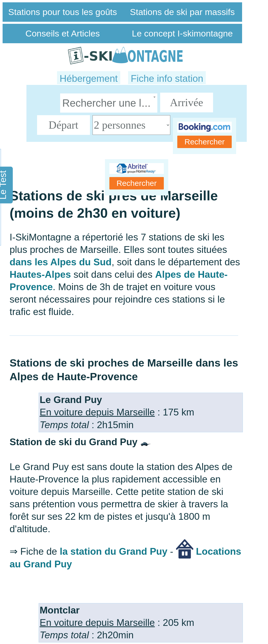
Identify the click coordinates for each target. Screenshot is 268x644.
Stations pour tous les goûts (63, 12)
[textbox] (109, 103)
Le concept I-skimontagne (182, 33)
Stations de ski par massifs (182, 12)
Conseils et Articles (63, 33)
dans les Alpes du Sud (61, 262)
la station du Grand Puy (113, 551)
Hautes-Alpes (40, 275)
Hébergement (89, 79)
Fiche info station (167, 79)
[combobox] (109, 103)
